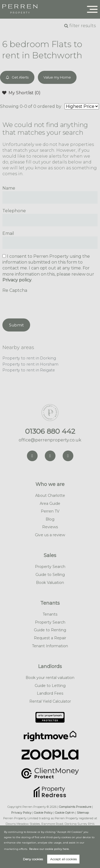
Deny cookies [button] (33, 859)
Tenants (50, 603)
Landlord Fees (50, 693)
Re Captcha (15, 290)
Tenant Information (50, 646)
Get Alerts (17, 77)
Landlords (50, 666)
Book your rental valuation (50, 678)
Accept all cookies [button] (63, 859)
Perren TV (50, 511)
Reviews (50, 527)
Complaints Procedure (75, 807)
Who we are (50, 484)
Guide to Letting (50, 686)
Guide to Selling (50, 575)
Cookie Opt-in (65, 813)
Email (8, 233)
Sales (50, 555)
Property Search (50, 567)
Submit (16, 325)
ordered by (49, 106)
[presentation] (43, 304)
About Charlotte (50, 496)
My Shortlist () (21, 93)
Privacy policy (17, 280)
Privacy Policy (21, 813)
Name (9, 188)
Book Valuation (50, 583)
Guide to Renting (50, 630)
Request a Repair (50, 638)
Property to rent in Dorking (29, 358)
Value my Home (57, 77)
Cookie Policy (43, 813)
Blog (50, 519)
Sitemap (83, 813)
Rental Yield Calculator (50, 701)
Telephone (14, 211)
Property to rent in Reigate (29, 370)
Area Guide (50, 503)
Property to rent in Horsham (30, 364)
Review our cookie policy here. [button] (49, 849)
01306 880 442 (50, 431)
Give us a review (50, 535)
